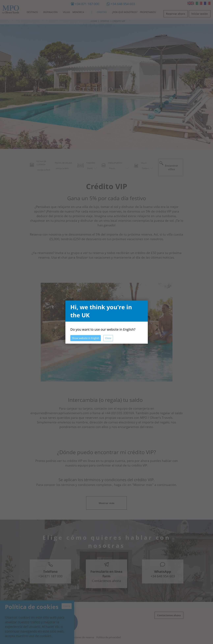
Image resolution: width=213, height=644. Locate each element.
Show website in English (86, 338)
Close (108, 338)
